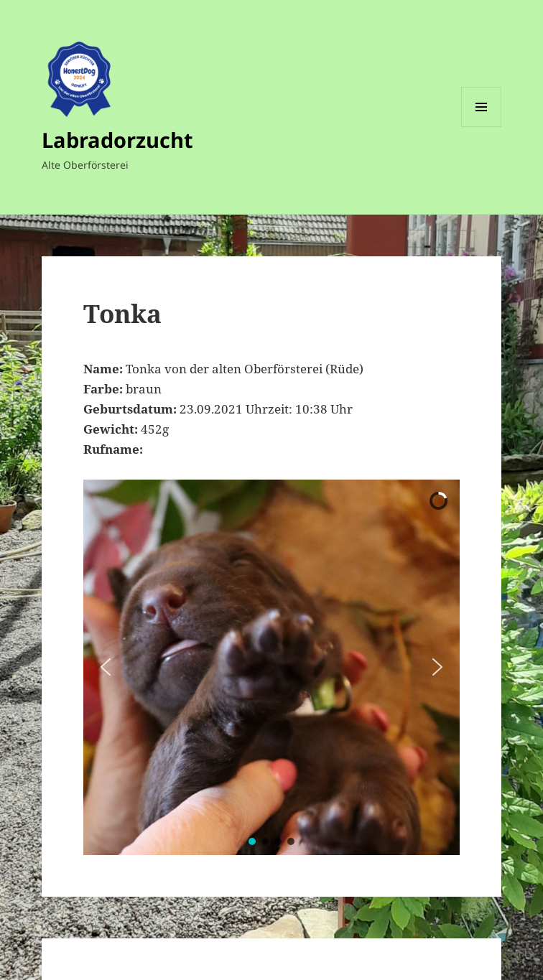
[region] (271, 667)
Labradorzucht (117, 140)
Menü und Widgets (482, 127)
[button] (106, 667)
